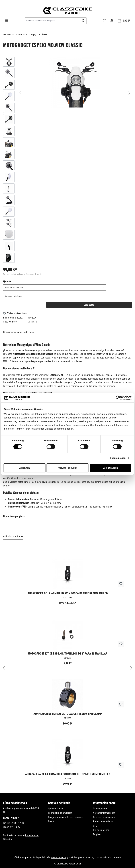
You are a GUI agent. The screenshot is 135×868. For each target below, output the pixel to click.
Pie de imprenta (101, 830)
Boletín (52, 821)
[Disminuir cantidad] (6, 305)
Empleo (97, 834)
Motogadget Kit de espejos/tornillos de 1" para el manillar (68, 654)
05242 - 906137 (11, 818)
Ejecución (7, 281)
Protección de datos (103, 821)
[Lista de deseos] (104, 21)
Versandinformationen (104, 813)
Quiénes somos (56, 809)
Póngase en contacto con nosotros (65, 817)
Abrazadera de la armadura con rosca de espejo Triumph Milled (68, 774)
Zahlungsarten (100, 809)
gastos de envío (59, 857)
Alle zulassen (111, 468)
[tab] (9, 332)
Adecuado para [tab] (26, 332)
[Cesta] (124, 21)
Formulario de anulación (60, 813)
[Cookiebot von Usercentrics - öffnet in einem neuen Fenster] (118, 398)
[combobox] (52, 21)
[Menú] (7, 21)
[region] (67, 160)
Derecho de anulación (104, 817)
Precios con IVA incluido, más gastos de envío (22, 274)
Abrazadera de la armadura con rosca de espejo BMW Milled (68, 593)
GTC (95, 826)
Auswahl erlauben (67, 468)
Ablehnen (25, 468)
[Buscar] (83, 21)
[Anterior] (20, 93)
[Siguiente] (129, 93)
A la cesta (89, 305)
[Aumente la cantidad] (42, 305)
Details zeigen (118, 458)
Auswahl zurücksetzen (15, 296)
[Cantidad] (24, 305)
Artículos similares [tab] (13, 536)
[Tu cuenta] (112, 21)
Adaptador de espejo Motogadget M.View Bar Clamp (68, 714)
